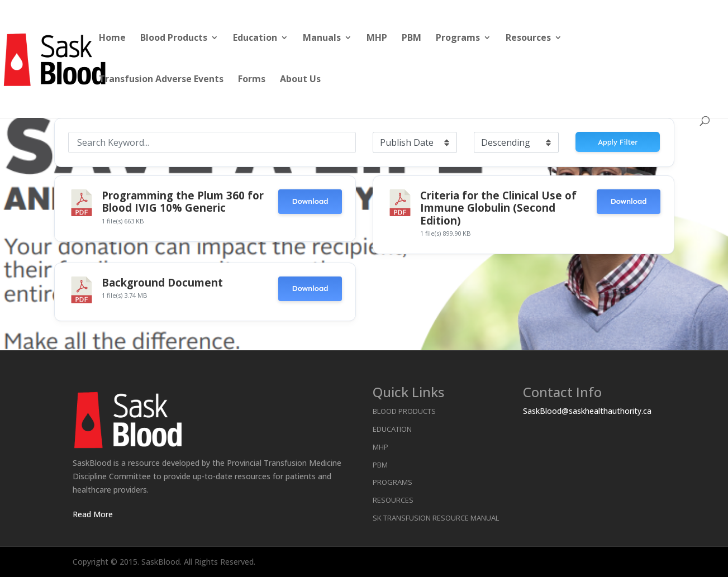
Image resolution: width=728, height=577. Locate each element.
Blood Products (174, 39)
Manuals (322, 39)
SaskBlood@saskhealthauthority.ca (587, 411)
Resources (528, 39)
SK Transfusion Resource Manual (436, 518)
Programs (458, 39)
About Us (300, 80)
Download (310, 201)
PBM (411, 39)
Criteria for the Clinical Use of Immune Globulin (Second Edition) (498, 208)
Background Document (162, 282)
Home (112, 39)
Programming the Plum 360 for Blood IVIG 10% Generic (183, 201)
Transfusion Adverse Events (161, 80)
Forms (252, 80)
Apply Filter (618, 142)
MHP (377, 39)
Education (255, 39)
